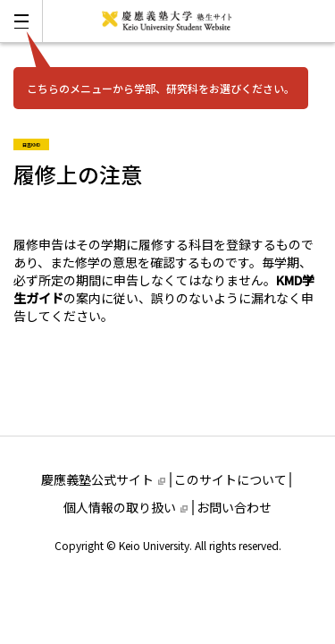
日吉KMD (36, 143)
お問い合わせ (234, 507)
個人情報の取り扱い (126, 507)
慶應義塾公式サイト (103, 479)
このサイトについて (230, 479)
